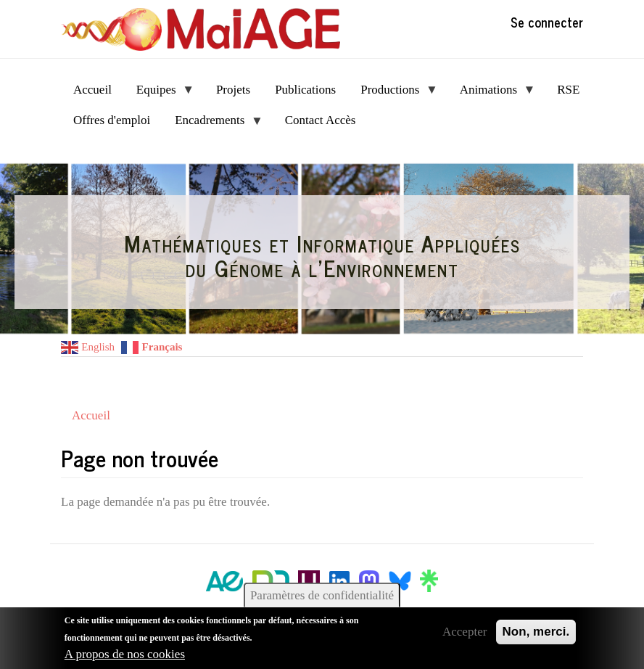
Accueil (91, 415)
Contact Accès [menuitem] (321, 120)
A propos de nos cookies (125, 654)
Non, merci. (536, 632)
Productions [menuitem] (393, 94)
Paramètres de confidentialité (322, 595)
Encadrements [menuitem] (213, 124)
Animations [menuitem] (492, 94)
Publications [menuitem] (305, 90)
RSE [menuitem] (568, 90)
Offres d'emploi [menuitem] (112, 120)
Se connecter (547, 22)
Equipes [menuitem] (159, 94)
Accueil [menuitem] (92, 90)
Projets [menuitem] (233, 90)
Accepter (465, 632)
